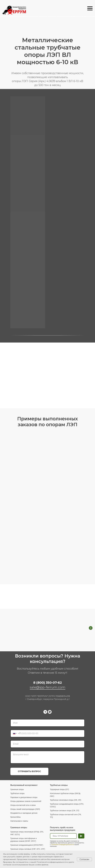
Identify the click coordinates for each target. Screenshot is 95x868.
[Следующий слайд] (91, 628)
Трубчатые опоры (17, 793)
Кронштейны (15, 816)
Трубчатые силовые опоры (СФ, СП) (65, 810)
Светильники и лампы (19, 820)
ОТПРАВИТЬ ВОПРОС (29, 771)
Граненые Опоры (27, 620)
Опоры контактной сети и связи (23, 805)
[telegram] (45, 711)
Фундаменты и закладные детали (24, 812)
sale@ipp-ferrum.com (48, 687)
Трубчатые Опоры (63, 620)
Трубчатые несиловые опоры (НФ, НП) (66, 799)
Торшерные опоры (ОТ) (59, 789)
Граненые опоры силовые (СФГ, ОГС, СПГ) (28, 848)
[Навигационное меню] (90, 8)
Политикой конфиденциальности (62, 844)
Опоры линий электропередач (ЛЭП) (25, 809)
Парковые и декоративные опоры (24, 797)
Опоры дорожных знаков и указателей (26, 801)
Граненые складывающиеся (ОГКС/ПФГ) (27, 844)
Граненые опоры (17, 789)
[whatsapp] (50, 711)
